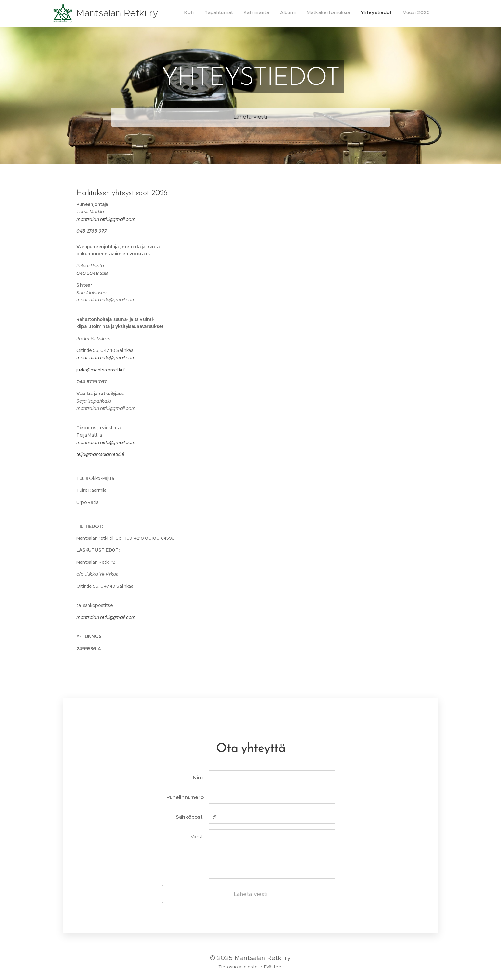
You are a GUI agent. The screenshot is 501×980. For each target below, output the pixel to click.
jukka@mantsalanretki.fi (101, 370)
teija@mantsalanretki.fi (100, 454)
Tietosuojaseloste (238, 967)
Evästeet (274, 967)
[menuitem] (376, 13)
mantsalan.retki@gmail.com (106, 219)
